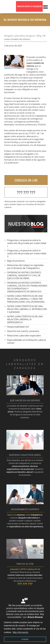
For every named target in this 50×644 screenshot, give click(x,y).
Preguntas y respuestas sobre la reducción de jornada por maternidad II (27, 253)
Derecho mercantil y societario (23, 331)
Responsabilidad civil (18, 327)
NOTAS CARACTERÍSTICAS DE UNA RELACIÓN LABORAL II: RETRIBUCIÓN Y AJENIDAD (27, 309)
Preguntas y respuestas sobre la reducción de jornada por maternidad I (27, 243)
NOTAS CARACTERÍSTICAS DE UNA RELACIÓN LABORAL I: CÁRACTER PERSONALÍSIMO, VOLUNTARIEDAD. (26, 299)
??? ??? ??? (26, 192)
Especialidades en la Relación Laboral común (26, 341)
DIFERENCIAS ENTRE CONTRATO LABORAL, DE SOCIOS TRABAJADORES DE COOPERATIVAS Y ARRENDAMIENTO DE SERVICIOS (27, 287)
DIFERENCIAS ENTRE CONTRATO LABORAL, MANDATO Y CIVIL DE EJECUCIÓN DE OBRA (24, 275)
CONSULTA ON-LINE (26, 180)
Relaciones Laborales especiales (24, 335)
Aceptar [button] (25, 639)
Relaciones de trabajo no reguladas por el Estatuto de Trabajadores (25, 267)
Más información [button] (20, 632)
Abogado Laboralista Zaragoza (19, 36)
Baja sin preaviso (16, 261)
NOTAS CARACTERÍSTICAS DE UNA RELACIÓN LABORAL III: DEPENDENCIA (25, 319)
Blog (39, 36)
